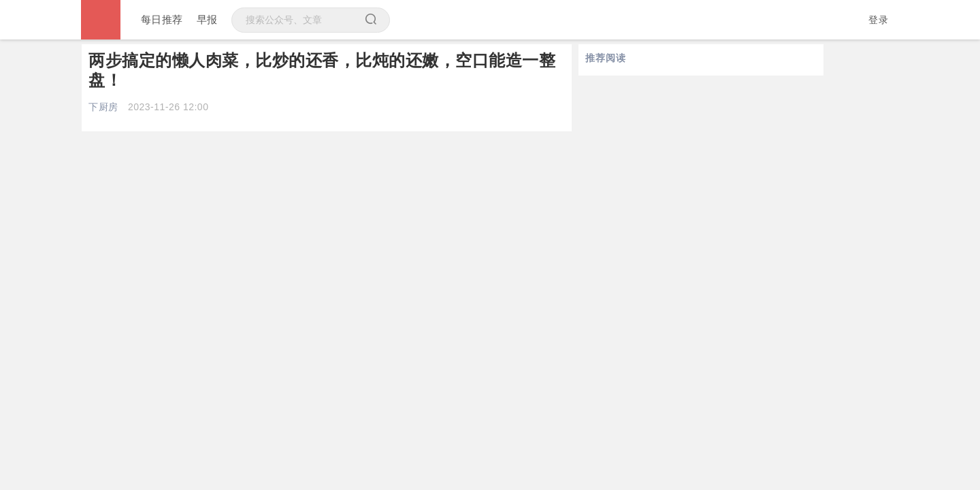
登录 (878, 20)
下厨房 (103, 107)
